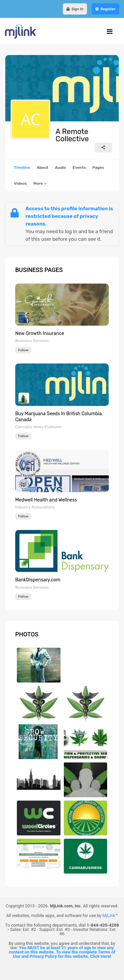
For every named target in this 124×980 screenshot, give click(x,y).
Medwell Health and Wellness (46, 500)
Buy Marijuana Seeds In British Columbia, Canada (59, 417)
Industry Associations (35, 507)
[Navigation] (110, 32)
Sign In (75, 9)
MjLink (109, 915)
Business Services (32, 341)
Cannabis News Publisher (39, 427)
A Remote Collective (72, 135)
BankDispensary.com (38, 580)
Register (105, 9)
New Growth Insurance (40, 333)
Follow (23, 350)
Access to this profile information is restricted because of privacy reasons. (69, 216)
